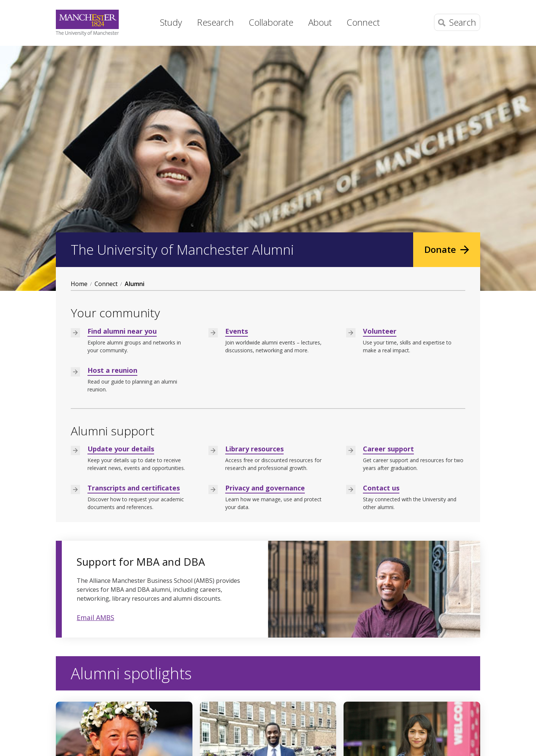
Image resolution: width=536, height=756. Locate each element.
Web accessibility (212, 744)
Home (140, 20)
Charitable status (331, 744)
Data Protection (112, 744)
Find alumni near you (122, 86)
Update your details (121, 204)
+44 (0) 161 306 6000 (84, 688)
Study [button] (171, 22)
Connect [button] (363, 22)
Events (237, 86)
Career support (388, 204)
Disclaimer (70, 744)
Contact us (381, 243)
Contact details (76, 700)
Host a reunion (112, 125)
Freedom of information (271, 744)
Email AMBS (95, 372)
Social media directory (380, 709)
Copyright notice (162, 744)
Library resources (254, 204)
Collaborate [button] (271, 22)
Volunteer (380, 86)
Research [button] (215, 22)
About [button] (320, 22)
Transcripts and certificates (134, 243)
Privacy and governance (265, 243)
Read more (84, 625)
